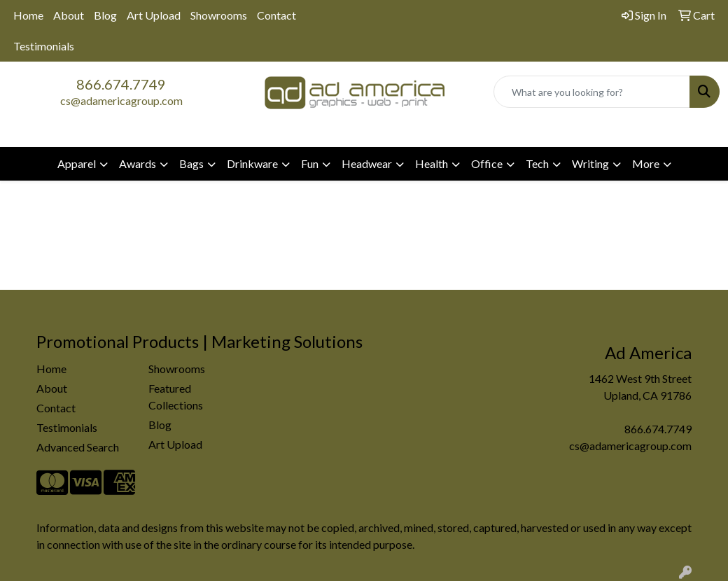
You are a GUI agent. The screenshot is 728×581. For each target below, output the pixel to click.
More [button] (646, 163)
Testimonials (44, 46)
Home (28, 15)
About (69, 15)
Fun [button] (310, 163)
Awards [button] (138, 163)
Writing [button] (590, 163)
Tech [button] (537, 163)
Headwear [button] (367, 163)
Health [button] (432, 163)
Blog (105, 15)
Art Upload (154, 15)
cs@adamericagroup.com (121, 100)
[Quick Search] (592, 92)
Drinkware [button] (252, 163)
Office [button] (487, 163)
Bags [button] (191, 163)
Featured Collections (176, 397)
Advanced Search (78, 447)
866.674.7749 (121, 84)
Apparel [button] (77, 163)
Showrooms (219, 15)
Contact (276, 15)
